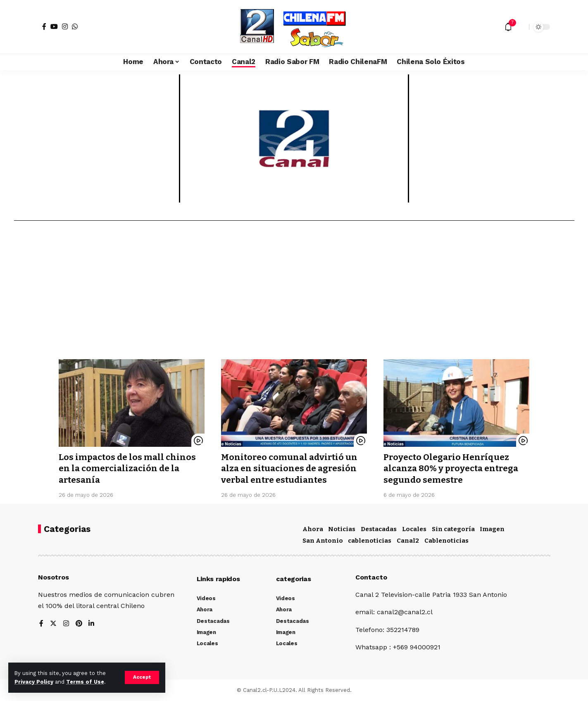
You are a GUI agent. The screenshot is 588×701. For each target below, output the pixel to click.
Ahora (313, 529)
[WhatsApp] (75, 26)
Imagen (492, 529)
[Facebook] (44, 26)
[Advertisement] (294, 293)
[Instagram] (65, 26)
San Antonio (323, 541)
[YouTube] (54, 26)
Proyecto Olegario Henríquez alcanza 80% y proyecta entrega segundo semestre (453, 469)
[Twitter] (53, 624)
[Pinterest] (79, 624)
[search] (521, 27)
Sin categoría (453, 529)
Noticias (342, 529)
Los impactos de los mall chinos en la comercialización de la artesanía (128, 469)
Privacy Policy (34, 682)
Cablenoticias (446, 541)
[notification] (508, 27)
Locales (414, 529)
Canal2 (408, 541)
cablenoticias (370, 541)
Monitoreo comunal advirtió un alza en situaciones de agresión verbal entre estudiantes (290, 469)
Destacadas (379, 529)
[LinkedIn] (92, 624)
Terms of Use (85, 682)
